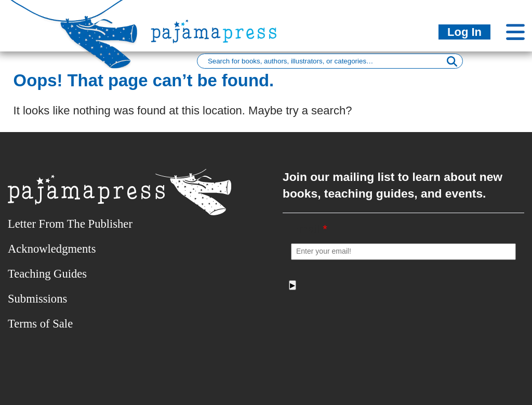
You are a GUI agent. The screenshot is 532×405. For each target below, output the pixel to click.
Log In (464, 32)
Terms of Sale (40, 324)
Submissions (37, 299)
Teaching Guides (47, 274)
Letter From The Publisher (70, 224)
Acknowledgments (52, 249)
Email (309, 229)
